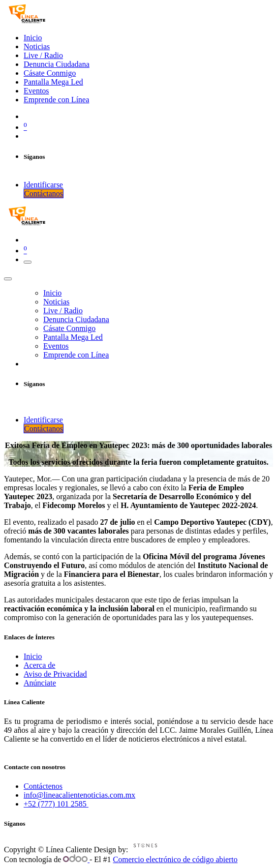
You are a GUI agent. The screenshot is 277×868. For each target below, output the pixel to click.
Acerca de (39, 665)
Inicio (33, 656)
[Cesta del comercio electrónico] (148, 126)
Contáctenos (43, 786)
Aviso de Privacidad (55, 674)
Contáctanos (44, 194)
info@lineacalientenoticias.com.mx (79, 795)
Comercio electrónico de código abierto (175, 859)
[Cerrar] (8, 279)
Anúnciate (40, 683)
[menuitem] (33, 38)
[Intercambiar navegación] (28, 262)
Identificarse (43, 185)
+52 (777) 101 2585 (56, 804)
